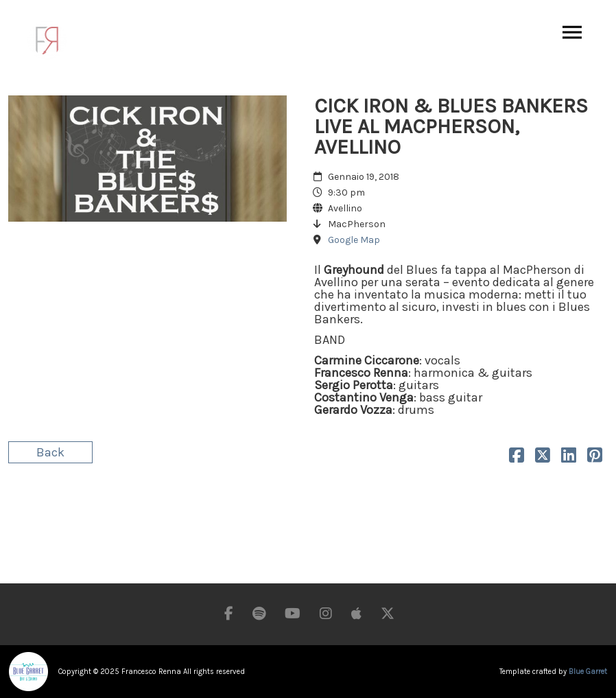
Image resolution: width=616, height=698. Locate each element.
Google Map (354, 240)
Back (50, 452)
